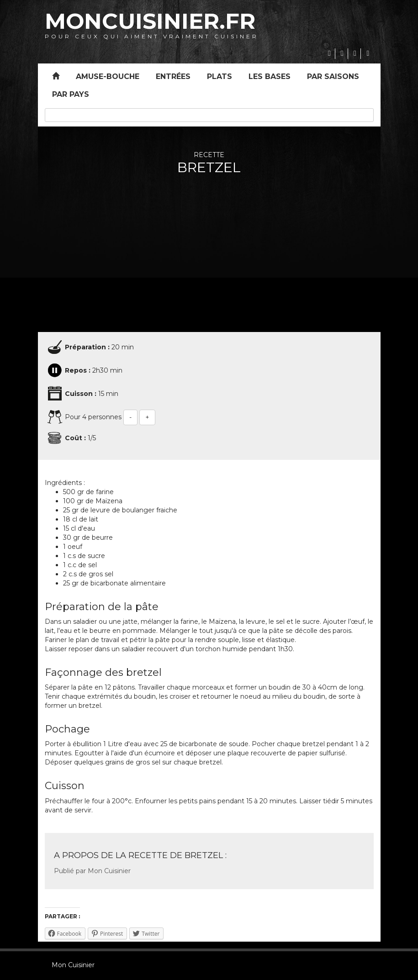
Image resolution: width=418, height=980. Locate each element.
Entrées (173, 76)
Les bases (270, 76)
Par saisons (333, 76)
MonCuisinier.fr (150, 21)
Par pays (71, 94)
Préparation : (87, 347)
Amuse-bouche (108, 76)
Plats (220, 76)
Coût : (75, 438)
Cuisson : (81, 394)
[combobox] (209, 115)
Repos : (78, 370)
